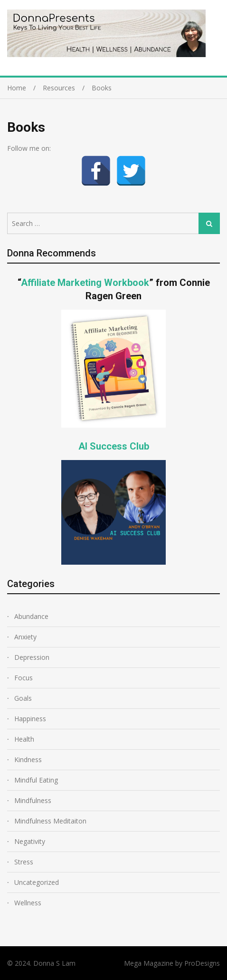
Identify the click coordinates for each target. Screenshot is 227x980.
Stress (24, 862)
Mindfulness (33, 800)
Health (24, 739)
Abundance (31, 616)
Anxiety (25, 637)
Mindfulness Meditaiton (50, 821)
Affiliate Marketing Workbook (85, 283)
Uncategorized (37, 882)
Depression (32, 657)
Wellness (28, 903)
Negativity (30, 841)
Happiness (30, 719)
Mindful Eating (36, 780)
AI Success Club (114, 446)
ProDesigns (202, 963)
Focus (24, 678)
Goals (23, 698)
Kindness (28, 759)
